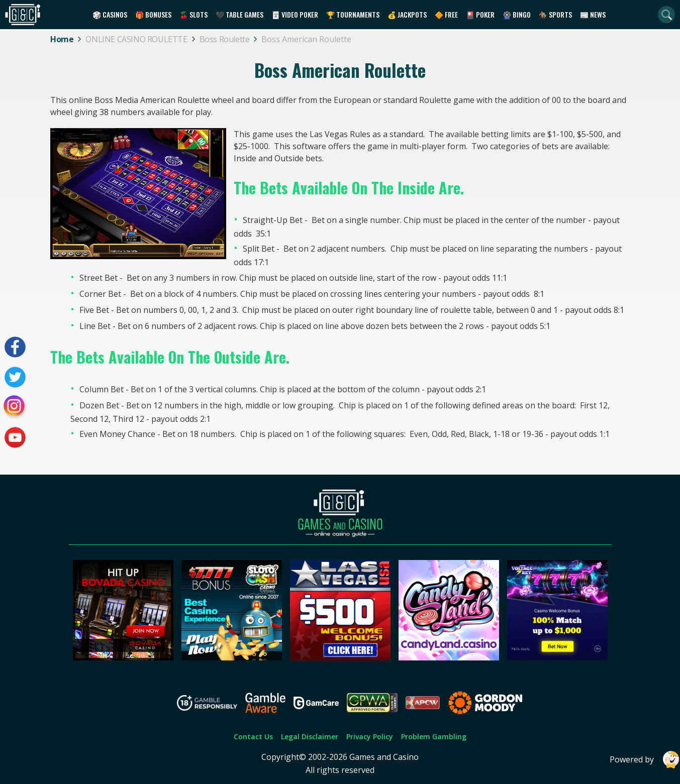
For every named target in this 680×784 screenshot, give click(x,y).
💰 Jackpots (407, 14)
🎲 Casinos (110, 14)
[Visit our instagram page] (15, 407)
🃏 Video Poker (295, 14)
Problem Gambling (434, 737)
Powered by (645, 760)
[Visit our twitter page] (15, 377)
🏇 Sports (555, 14)
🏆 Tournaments (353, 14)
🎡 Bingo (517, 14)
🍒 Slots (193, 14)
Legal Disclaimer (310, 737)
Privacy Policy (370, 737)
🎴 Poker (480, 14)
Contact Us (253, 737)
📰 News (593, 14)
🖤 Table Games (239, 14)
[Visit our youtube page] (15, 437)
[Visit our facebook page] (15, 347)
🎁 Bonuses (153, 14)
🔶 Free (446, 14)
